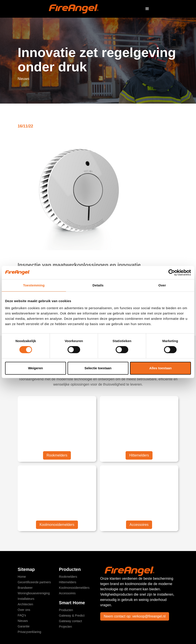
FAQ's (22, 615)
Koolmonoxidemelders (57, 525)
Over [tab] (162, 285)
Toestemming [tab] (34, 285)
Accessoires (139, 525)
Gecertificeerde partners (34, 582)
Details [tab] (98, 285)
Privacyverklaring (29, 632)
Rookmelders (57, 455)
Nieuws (23, 621)
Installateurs (26, 599)
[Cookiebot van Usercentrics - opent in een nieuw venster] (172, 273)
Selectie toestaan (98, 368)
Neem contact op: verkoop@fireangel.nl (135, 616)
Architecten (25, 604)
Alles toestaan (160, 368)
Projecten (65, 627)
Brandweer (25, 588)
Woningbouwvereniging (34, 593)
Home (22, 577)
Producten (66, 610)
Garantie (24, 626)
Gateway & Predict (72, 616)
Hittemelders (139, 455)
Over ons (24, 610)
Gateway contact (70, 621)
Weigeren (35, 368)
